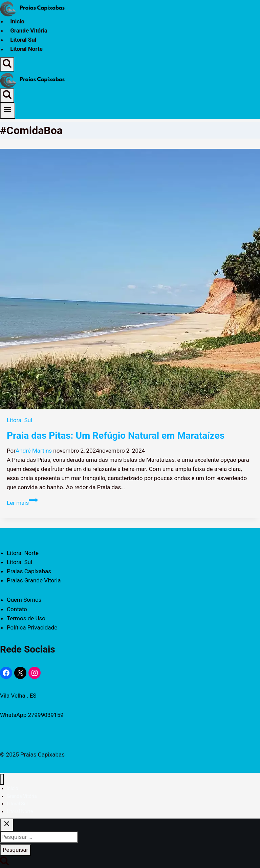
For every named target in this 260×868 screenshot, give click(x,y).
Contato (17, 609)
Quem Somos (24, 600)
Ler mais (22, 503)
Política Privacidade (32, 627)
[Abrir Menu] (8, 111)
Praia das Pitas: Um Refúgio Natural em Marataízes (116, 436)
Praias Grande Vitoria (34, 580)
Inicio (17, 21)
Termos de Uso (26, 618)
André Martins (34, 451)
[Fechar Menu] (2, 779)
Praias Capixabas (29, 571)
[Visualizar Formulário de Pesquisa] (7, 64)
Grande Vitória (29, 30)
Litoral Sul (23, 40)
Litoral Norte (26, 49)
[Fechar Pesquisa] (7, 825)
